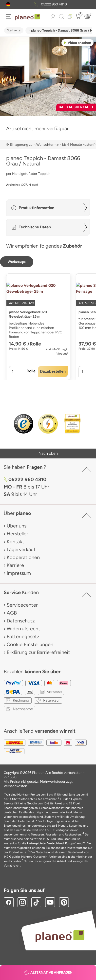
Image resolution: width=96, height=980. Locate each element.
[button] (8, 4)
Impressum (19, 573)
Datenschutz (21, 621)
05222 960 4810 (54, 4)
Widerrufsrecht (23, 629)
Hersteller (17, 534)
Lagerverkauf (21, 549)
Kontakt (15, 542)
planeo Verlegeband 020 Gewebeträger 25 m (28, 314)
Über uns (17, 526)
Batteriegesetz (23, 636)
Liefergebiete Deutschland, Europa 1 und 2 (56, 843)
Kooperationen (23, 557)
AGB (12, 613)
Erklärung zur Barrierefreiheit (38, 652)
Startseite (14, 30)
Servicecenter (22, 605)
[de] (8, 4)
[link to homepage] (28, 17)
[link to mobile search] (61, 17)
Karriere (15, 565)
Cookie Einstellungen (30, 644)
